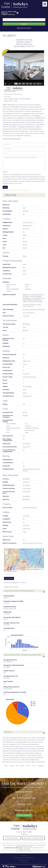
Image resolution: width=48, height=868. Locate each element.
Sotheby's (24, 856)
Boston (28, 766)
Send (5, 187)
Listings (12, 766)
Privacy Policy (18, 183)
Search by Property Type (24, 798)
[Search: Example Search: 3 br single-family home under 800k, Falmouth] (24, 20)
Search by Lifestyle (24, 792)
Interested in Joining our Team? (33, 838)
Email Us (4, 13)
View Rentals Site (12, 838)
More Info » (8, 96)
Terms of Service (27, 190)
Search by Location (24, 810)
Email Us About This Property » (13, 94)
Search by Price (24, 804)
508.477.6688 (12, 12)
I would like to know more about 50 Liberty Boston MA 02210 (24, 163)
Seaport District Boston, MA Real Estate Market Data (23, 655)
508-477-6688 (13, 101)
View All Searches (24, 815)
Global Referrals (24, 860)
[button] (24, 24)
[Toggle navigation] (45, 4)
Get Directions (9, 578)
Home (6, 766)
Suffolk (22, 766)
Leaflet (27, 569)
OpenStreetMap (34, 569)
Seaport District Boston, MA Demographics (19, 591)
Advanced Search (25, 28)
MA (17, 766)
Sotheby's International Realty (24, 858)
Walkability (8, 732)
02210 (34, 766)
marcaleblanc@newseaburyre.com (13, 848)
